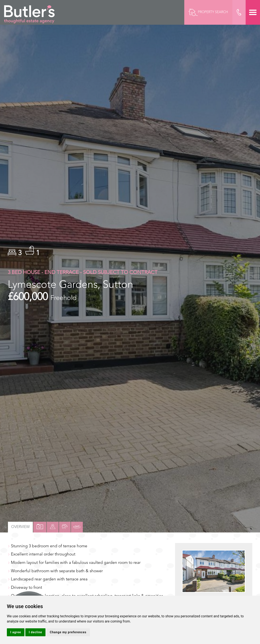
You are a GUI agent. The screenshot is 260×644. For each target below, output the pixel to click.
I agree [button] (16, 632)
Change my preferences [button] (68, 632)
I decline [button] (35, 632)
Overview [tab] (20, 527)
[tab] (53, 527)
